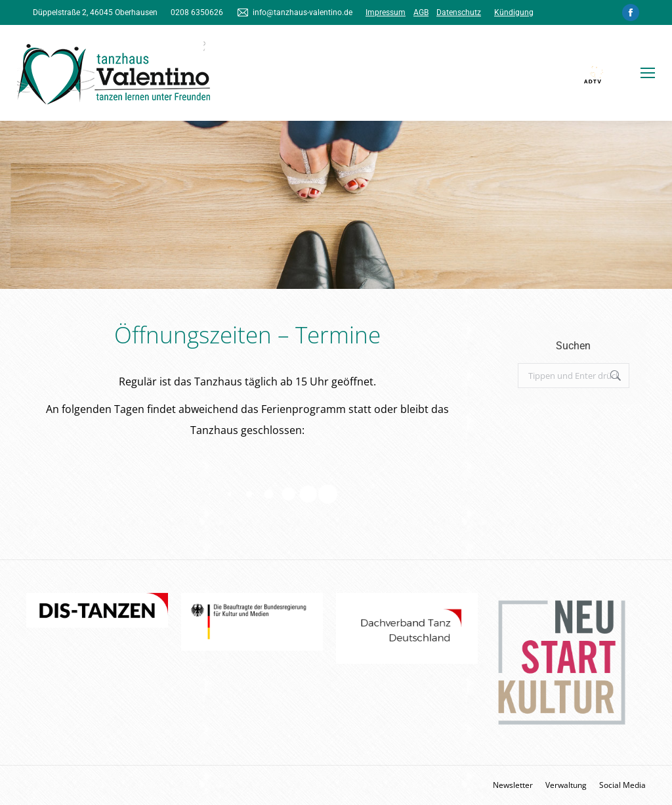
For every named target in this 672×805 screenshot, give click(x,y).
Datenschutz (459, 12)
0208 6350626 (197, 12)
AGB (421, 12)
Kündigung (514, 12)
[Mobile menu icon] (648, 73)
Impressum (386, 12)
